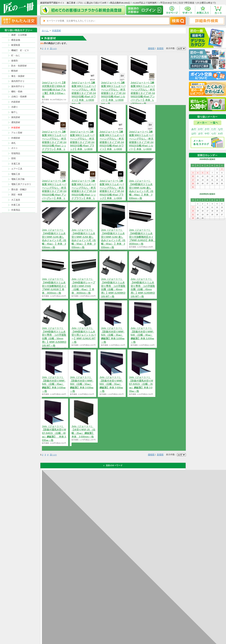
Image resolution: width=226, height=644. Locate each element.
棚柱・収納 (17, 91)
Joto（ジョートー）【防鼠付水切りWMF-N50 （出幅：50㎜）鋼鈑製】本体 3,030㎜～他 (82, 384)
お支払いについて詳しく (63, 596)
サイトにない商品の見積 (169, 629)
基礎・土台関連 (19, 35)
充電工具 (16, 164)
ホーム (45, 30)
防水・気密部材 (19, 66)
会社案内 (140, 629)
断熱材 (15, 71)
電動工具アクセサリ (21, 184)
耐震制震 (16, 45)
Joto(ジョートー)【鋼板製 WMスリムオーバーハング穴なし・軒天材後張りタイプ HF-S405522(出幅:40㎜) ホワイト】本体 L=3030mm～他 (112, 142)
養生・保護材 (18, 76)
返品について (125, 622)
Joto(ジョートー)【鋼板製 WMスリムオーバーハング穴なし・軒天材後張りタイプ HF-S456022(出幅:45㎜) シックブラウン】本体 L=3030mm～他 (54, 142)
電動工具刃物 (18, 179)
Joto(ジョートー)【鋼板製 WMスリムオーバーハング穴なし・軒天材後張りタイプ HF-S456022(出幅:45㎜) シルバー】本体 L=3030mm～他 (113, 93)
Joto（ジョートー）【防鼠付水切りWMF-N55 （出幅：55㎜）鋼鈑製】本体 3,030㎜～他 (111, 384)
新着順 (160, 48)
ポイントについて (127, 626)
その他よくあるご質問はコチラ (154, 568)
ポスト (15, 148)
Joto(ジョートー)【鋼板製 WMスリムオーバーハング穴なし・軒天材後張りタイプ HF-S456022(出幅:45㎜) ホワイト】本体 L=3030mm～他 (84, 93)
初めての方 (141, 626)
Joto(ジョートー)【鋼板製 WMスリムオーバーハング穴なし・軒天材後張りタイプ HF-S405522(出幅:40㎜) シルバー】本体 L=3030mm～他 (141, 142)
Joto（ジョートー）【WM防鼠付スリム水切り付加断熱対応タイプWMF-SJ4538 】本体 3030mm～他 (54, 286)
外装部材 (16, 128)
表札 (13, 143)
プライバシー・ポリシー (169, 622)
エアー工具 (17, 169)
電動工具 (16, 174)
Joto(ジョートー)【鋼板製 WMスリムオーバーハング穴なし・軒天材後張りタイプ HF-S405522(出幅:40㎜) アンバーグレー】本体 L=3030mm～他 (54, 191)
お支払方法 (141, 622)
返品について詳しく (148, 530)
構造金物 (16, 40)
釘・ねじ (16, 55)
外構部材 (16, 138)
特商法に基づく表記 (167, 626)
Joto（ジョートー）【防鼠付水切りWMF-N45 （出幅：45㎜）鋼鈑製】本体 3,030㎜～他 (54, 384)
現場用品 (16, 153)
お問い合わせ (125, 629)
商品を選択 (112, 399)
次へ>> (53, 48)
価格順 (151, 48)
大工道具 (16, 200)
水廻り (15, 107)
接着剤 (15, 61)
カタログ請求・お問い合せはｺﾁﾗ (155, 582)
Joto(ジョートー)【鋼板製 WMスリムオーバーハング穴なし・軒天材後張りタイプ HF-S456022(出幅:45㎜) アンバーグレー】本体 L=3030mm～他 (143, 93)
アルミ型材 (17, 133)
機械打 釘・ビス (20, 50)
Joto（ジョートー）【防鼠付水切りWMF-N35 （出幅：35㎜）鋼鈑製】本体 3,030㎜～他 (113, 335)
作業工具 (16, 205)
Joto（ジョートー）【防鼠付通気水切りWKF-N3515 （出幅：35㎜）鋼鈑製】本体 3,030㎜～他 (141, 384)
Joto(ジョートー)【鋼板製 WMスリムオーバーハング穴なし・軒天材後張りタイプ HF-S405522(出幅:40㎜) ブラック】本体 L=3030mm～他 (112, 191)
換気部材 (16, 117)
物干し (15, 112)
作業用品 (16, 210)
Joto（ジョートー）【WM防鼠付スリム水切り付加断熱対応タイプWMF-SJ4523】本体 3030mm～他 (142, 237)
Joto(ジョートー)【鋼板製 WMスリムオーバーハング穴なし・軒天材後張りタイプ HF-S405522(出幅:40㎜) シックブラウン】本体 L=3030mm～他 (84, 191)
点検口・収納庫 (19, 97)
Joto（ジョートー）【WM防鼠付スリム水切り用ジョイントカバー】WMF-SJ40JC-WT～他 (84, 335)
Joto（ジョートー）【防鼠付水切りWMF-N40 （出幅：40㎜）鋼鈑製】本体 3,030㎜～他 (142, 335)
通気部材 (16, 122)
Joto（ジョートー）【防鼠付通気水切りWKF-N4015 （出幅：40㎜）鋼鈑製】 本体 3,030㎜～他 (54, 433)
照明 (13, 158)
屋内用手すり (18, 81)
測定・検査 (17, 195)
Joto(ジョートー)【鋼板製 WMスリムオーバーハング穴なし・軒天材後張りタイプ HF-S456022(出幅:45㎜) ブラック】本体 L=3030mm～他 (82, 142)
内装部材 (16, 102)
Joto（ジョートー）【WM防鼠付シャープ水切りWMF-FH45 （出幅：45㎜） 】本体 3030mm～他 (83, 286)
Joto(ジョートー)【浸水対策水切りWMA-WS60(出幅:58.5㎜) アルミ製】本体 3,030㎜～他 (54, 89)
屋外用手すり (18, 86)
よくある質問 (125, 633)
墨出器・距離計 (19, 189)
